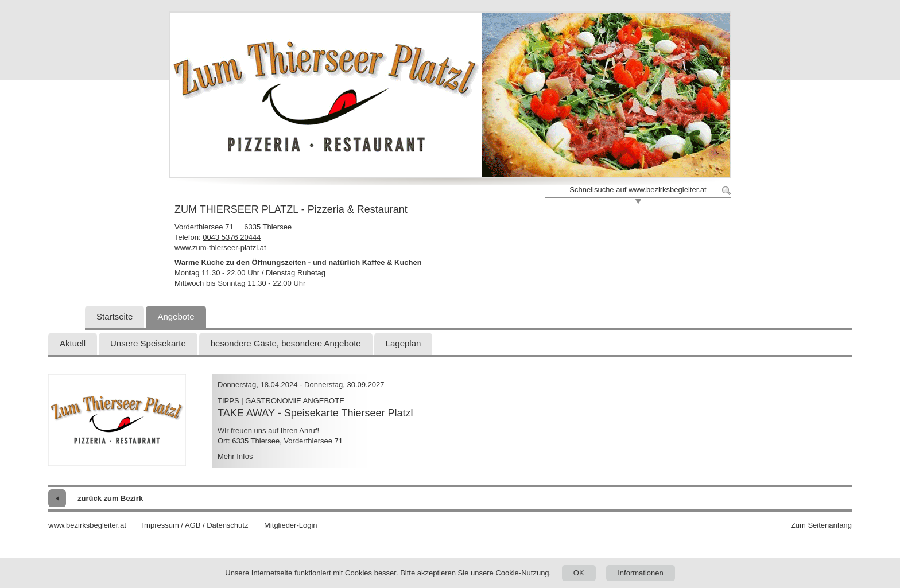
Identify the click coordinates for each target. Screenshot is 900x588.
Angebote (176, 316)
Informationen (641, 573)
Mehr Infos (235, 456)
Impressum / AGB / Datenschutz (195, 525)
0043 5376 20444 (232, 237)
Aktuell (73, 343)
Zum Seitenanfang (821, 525)
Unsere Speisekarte (148, 343)
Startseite (115, 316)
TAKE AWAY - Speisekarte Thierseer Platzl (315, 413)
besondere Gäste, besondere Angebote (286, 343)
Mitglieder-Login (291, 525)
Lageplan (404, 343)
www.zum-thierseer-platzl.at (220, 248)
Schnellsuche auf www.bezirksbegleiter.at (638, 190)
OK (579, 573)
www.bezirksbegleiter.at (87, 525)
